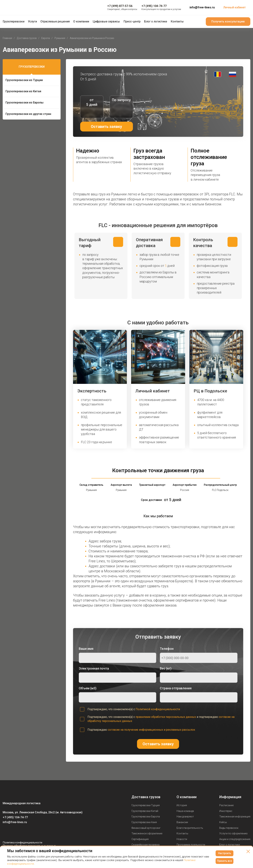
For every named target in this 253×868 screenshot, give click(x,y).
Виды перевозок (229, 828)
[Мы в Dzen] (27, 832)
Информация (230, 797)
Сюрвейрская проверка (145, 845)
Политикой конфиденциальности (158, 709)
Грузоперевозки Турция (146, 805)
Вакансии (182, 822)
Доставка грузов (146, 797)
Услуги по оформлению (233, 833)
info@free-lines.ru (202, 7)
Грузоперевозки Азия (144, 822)
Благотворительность (190, 828)
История (182, 805)
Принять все (224, 861)
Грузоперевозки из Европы (24, 103)
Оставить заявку (106, 127)
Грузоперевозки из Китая (23, 91)
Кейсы (223, 822)
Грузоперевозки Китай (145, 811)
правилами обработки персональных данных (166, 717)
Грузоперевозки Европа (146, 817)
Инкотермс (226, 811)
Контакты (182, 833)
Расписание (226, 805)
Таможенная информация (235, 817)
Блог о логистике (230, 845)
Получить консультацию (228, 21)
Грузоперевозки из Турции (24, 80)
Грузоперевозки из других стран (28, 114)
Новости (182, 839)
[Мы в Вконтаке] (6, 832)
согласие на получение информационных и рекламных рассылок (151, 730)
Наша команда (185, 811)
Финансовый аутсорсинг (146, 828)
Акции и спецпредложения (235, 839)
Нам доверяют (185, 817)
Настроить (225, 853)
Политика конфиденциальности (22, 843)
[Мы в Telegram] (20, 832)
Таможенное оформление (147, 833)
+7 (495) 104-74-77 (15, 817)
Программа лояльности (191, 845)
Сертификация (140, 839)
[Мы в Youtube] (13, 832)
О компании (187, 797)
